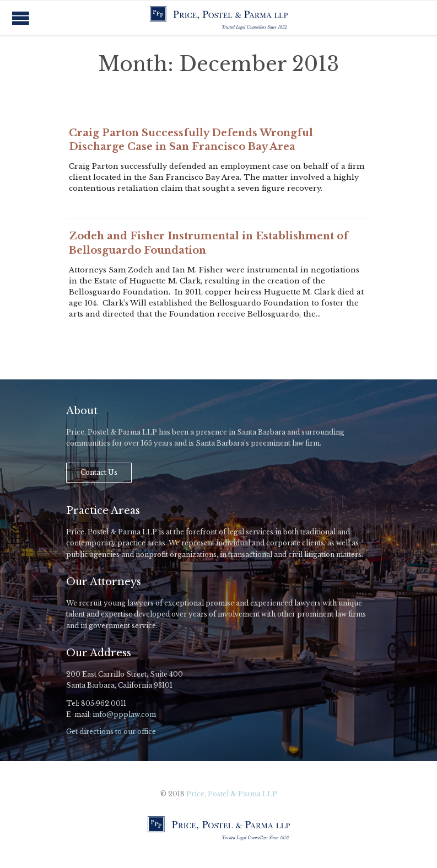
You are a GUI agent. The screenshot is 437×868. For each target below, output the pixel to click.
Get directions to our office (111, 732)
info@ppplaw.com (124, 714)
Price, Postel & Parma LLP (232, 794)
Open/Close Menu (21, 18)
